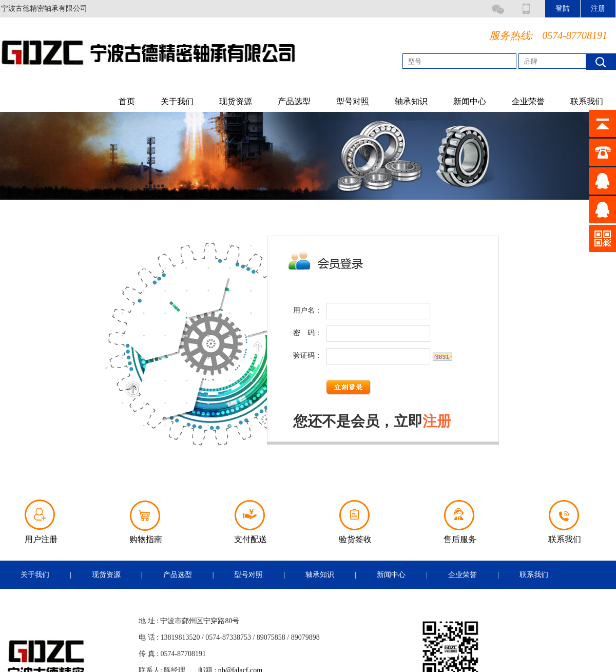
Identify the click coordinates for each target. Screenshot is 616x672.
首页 (127, 101)
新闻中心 (470, 101)
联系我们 (587, 101)
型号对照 (353, 101)
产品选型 (294, 101)
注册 (437, 421)
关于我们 (177, 101)
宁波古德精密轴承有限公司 (44, 8)
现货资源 (236, 101)
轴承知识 (411, 101)
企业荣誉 (528, 101)
